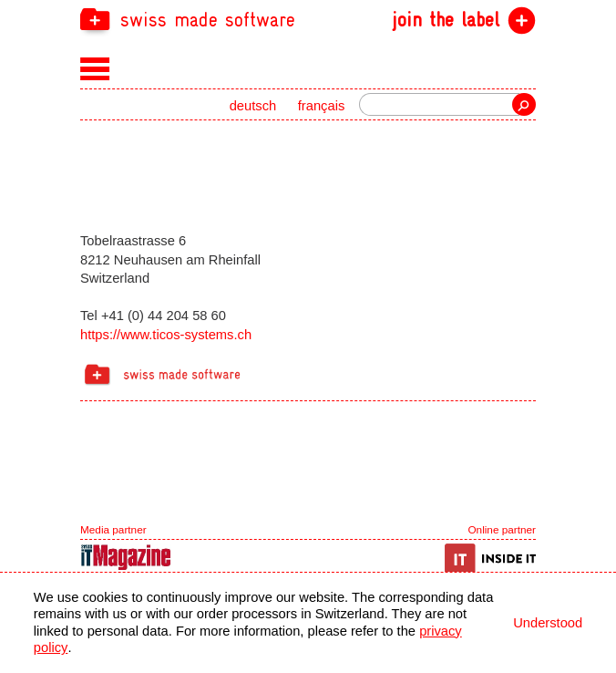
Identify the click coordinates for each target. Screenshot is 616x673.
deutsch (253, 106)
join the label (446, 20)
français (322, 106)
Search (524, 104)
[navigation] (308, 19)
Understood (548, 623)
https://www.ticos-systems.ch (166, 335)
